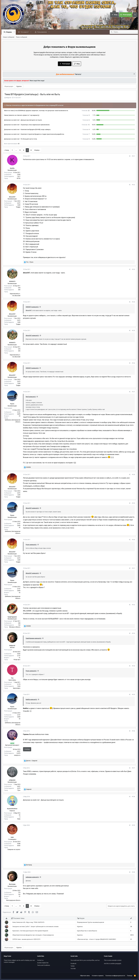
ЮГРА (19, 178)
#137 (133, 768)
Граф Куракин (12, 617)
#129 (133, 503)
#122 (133, 185)
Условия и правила (98, 976)
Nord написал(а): (31, 397)
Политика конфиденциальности (115, 976)
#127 (133, 392)
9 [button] (86, 139)
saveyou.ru (17, 755)
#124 (133, 302)
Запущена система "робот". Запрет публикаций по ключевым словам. (36, 927)
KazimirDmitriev (12, 809)
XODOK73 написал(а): (32, 307)
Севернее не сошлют (14, 850)
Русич (12, 404)
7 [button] (86, 134)
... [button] (16, 150)
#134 (133, 666)
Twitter (73, 966)
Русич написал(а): (31, 545)
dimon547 (12, 197)
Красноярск (17, 688)
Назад (7, 150)
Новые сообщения (9, 37)
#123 (133, 269)
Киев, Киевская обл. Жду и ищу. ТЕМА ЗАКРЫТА (28, 922)
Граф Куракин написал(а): (34, 638)
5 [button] (86, 115)
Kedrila (12, 168)
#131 (133, 568)
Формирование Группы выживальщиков (91, 922)
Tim (12, 678)
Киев (19, 819)
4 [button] (86, 130)
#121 (133, 156)
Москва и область (15, 627)
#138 (133, 797)
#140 (133, 872)
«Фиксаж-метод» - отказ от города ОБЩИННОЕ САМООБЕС (97, 939)
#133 (133, 633)
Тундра (18, 207)
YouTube (73, 969)
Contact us (40, 960)
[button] (15, 32)
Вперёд (37, 150)
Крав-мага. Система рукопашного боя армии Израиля (30, 931)
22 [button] (86, 111)
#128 (133, 475)
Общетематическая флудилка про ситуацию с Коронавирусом (33, 935)
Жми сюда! (33, 81)
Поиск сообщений (22, 37)
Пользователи (43, 32)
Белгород (12, 884)
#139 (133, 825)
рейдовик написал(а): (32, 877)
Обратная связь (85, 976)
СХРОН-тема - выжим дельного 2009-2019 (26, 939)
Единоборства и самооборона (87, 931)
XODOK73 (12, 282)
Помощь (130, 976)
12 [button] (86, 125)
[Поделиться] (130, 156)
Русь (19, 790)
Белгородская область (13, 900)
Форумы (10, 32)
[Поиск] (135, 15)
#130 (133, 540)
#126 (133, 363)
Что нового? (25, 32)
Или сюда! (41, 81)
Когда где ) (17, 660)
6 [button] (86, 120)
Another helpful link (43, 963)
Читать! (78, 74)
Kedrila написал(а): (31, 700)
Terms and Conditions (44, 965)
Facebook (73, 964)
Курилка (80, 927)
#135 (133, 695)
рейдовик (12, 780)
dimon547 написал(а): (32, 336)
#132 (133, 605)
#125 (133, 331)
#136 (133, 731)
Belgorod (9, 98)
